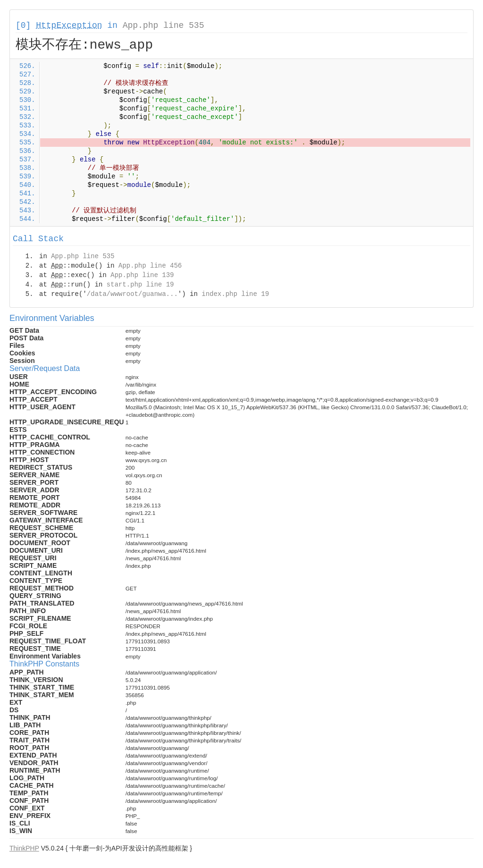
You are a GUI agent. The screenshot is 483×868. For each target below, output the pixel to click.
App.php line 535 (163, 25)
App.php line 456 (150, 266)
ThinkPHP (24, 848)
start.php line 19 (140, 285)
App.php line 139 (142, 275)
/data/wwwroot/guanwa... (132, 294)
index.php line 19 (235, 294)
